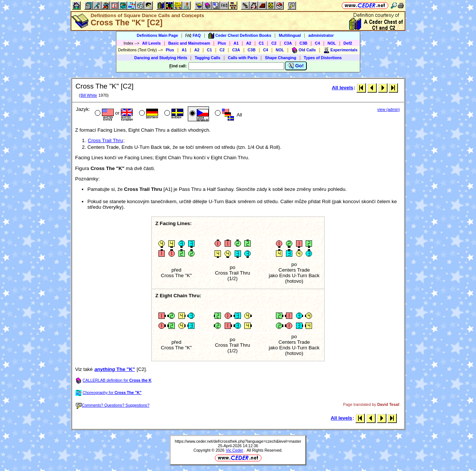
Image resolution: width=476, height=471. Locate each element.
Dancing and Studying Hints (161, 58)
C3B (303, 43)
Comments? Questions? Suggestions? (113, 405)
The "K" (115, 369)
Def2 (348, 43)
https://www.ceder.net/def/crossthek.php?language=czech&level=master (238, 441)
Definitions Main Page (157, 35)
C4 (318, 43)
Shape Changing (280, 58)
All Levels (151, 43)
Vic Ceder (234, 450)
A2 (249, 43)
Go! (296, 66)
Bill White (89, 95)
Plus (222, 43)
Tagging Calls (207, 58)
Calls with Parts (243, 58)
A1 (236, 43)
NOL (332, 43)
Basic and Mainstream (189, 43)
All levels (342, 88)
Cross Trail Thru (105, 140)
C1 (261, 43)
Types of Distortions (323, 58)
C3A (288, 43)
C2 (274, 43)
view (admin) (389, 109)
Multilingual (290, 35)
